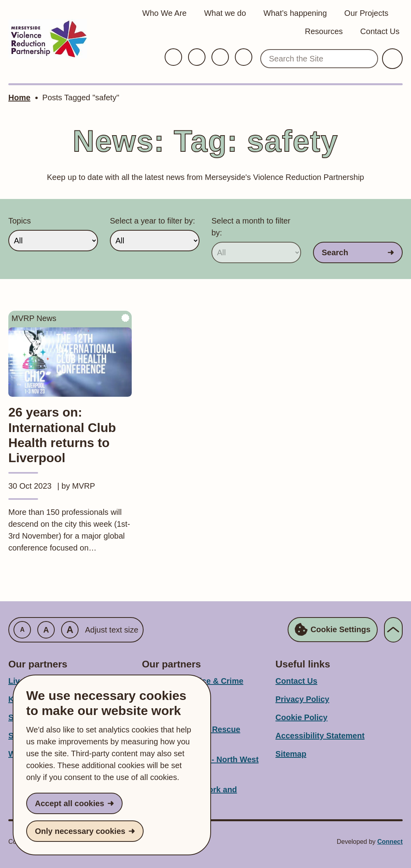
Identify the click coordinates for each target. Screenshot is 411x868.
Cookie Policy (301, 717)
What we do (225, 13)
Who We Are (165, 13)
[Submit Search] (392, 59)
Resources (324, 31)
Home (19, 98)
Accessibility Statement (320, 736)
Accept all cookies (70, 803)
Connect (390, 842)
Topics (20, 221)
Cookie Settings (333, 630)
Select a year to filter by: (153, 221)
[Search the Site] (319, 59)
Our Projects (366, 13)
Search (335, 252)
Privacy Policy (302, 699)
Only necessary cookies (80, 831)
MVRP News (34, 318)
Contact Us (380, 31)
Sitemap (291, 754)
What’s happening (295, 13)
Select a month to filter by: (251, 227)
